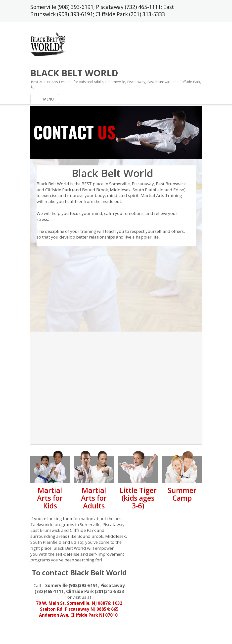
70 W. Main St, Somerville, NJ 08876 (73, 603)
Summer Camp (182, 494)
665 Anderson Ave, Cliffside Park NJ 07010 (79, 612)
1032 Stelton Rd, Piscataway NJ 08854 (81, 606)
